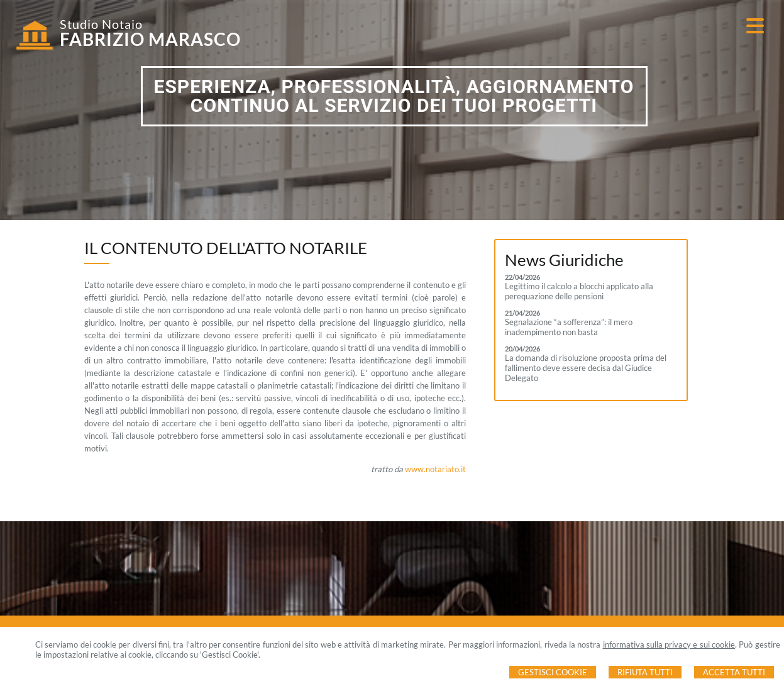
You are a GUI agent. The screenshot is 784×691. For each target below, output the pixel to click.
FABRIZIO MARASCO (150, 39)
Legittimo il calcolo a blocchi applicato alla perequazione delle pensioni (579, 291)
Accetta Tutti (734, 672)
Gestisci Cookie (553, 672)
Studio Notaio (101, 24)
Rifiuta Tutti (645, 672)
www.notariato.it (435, 469)
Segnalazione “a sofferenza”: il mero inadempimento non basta (569, 327)
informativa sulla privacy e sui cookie (669, 644)
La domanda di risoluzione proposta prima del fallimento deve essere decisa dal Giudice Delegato (586, 368)
